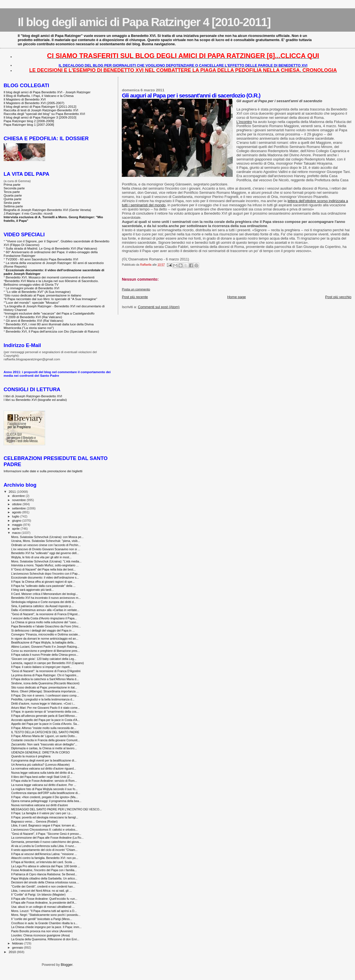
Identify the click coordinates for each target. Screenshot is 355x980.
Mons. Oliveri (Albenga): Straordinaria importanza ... (45, 691)
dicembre (19, 496)
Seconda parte (14, 188)
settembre (20, 508)
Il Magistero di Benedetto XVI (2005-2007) (34, 103)
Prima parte (12, 184)
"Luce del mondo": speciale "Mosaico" (32, 302)
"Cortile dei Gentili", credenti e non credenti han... (43, 886)
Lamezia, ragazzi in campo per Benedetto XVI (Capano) (47, 663)
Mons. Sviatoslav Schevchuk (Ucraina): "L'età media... (46, 561)
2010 (13, 952)
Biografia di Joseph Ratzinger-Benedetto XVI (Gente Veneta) (47, 210)
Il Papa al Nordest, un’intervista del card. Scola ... (43, 862)
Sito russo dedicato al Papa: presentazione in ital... (44, 687)
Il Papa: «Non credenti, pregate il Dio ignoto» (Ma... (45, 797)
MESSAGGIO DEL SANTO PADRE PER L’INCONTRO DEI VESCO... (56, 809)
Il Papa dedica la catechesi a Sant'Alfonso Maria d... (45, 679)
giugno (17, 521)
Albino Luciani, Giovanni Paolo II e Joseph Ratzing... (45, 647)
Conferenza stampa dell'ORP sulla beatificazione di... (46, 793)
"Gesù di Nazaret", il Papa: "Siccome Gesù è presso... (46, 834)
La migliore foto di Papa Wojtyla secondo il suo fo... (44, 789)
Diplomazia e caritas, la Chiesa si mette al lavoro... (44, 748)
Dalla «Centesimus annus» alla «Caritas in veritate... (45, 610)
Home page (236, 297)
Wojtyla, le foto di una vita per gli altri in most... (41, 557)
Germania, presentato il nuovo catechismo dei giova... (46, 842)
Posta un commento (136, 289)
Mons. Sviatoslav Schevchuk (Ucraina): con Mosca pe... (47, 537)
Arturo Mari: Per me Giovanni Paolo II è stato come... (45, 708)
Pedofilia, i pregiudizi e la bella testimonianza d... (43, 699)
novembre (20, 500)
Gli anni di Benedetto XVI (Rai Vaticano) (35, 321)
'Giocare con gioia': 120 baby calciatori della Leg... (44, 659)
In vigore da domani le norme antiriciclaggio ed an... (45, 639)
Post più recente (135, 297)
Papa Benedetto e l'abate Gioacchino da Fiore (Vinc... (46, 626)
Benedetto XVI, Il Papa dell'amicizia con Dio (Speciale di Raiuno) (52, 331)
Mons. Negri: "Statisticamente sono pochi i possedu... (46, 915)
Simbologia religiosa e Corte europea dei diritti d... (44, 602)
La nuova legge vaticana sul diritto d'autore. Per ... (44, 785)
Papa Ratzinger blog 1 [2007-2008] (29, 125)
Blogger (67, 965)
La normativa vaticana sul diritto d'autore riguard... (44, 768)
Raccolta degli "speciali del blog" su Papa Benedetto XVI (44, 114)
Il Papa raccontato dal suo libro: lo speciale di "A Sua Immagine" (51, 299)
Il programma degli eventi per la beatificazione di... (44, 760)
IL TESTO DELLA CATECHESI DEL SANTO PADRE (45, 732)
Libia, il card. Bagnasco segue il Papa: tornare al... (44, 825)
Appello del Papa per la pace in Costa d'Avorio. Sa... (45, 724)
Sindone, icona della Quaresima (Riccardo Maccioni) (45, 683)
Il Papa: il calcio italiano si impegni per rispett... (41, 667)
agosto (17, 512)
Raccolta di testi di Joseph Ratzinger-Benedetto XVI (41, 110)
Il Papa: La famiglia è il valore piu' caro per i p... (42, 813)
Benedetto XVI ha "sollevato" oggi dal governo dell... (45, 553)
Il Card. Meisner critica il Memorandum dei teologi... (45, 594)
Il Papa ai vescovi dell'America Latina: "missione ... (44, 854)
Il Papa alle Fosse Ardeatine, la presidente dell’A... (44, 903)
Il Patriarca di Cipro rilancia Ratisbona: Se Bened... (44, 874)
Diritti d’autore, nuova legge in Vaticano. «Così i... (43, 703)
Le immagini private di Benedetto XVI (33, 288)
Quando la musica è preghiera (31, 756)
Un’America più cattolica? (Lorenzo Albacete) (40, 765)
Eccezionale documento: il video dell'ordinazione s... (45, 577)
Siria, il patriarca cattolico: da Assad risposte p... (42, 606)
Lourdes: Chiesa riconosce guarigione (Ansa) (40, 935)
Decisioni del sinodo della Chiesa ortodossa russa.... (45, 882)
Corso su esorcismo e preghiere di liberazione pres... (45, 651)
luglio (16, 516)
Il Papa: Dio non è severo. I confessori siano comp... (45, 695)
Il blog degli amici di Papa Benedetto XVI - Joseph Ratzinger (47, 92)
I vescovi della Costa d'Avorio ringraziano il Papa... (44, 618)
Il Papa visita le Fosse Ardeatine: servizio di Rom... (44, 781)
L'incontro (244, 122)
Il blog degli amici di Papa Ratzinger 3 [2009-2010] (40, 117)
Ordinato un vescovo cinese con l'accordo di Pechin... (46, 545)
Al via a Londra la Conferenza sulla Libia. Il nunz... (44, 846)
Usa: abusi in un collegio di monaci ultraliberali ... (43, 907)
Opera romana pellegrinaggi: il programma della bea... (46, 801)
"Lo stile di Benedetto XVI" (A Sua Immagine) (38, 292)
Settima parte (13, 206)
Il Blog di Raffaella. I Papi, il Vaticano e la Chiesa (39, 96)
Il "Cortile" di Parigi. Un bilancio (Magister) (38, 894)
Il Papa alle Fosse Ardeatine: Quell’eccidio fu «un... (44, 899)
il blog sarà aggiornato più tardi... (32, 590)
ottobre (17, 504)
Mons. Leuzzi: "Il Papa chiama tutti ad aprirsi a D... (44, 911)
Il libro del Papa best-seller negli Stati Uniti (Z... (42, 777)
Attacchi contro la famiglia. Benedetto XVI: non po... (45, 858)
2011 (13, 492)
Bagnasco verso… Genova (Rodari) (34, 821)
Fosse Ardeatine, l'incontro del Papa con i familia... (44, 870)
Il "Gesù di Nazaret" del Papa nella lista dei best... (43, 569)
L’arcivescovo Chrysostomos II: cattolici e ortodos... (44, 830)
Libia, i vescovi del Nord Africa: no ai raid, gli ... (41, 891)
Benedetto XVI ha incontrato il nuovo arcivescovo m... (46, 598)
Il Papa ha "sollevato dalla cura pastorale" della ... (43, 586)
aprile (16, 529)
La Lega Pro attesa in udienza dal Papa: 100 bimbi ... (46, 866)
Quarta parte (13, 195)
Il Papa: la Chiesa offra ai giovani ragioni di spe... (43, 582)
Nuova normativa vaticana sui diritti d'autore (40, 805)
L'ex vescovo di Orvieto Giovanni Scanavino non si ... (46, 549)
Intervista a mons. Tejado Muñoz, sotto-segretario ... (45, 565)
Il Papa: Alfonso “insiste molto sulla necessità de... (44, 728)
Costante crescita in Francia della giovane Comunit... (45, 740)
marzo (17, 533)
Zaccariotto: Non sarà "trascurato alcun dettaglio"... (44, 744)
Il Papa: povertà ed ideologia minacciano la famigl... (45, 817)
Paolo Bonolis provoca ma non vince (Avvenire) (42, 931)
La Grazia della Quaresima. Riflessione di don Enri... (45, 939)
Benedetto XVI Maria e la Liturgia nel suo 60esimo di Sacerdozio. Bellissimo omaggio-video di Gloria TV (51, 283)
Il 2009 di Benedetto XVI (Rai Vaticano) (34, 317)
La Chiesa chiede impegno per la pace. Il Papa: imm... (46, 927)
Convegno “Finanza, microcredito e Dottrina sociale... (46, 634)
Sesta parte (12, 203)
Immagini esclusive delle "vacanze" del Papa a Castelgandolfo (50, 313)
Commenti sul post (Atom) (159, 307)
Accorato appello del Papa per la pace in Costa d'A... (45, 720)
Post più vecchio (338, 297)
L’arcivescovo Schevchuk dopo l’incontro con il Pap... (45, 574)
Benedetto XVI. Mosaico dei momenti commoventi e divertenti (50, 277)
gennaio (18, 948)
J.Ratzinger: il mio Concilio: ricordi (28, 213)
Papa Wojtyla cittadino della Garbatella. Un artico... (44, 878)
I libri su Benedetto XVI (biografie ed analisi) (35, 400)
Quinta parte (13, 199)
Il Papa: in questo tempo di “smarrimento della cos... (45, 712)
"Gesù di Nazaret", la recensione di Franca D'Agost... (45, 614)
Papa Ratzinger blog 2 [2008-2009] (29, 121)
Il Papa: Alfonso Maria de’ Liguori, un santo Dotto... (44, 736)
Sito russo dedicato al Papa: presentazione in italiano (43, 295)
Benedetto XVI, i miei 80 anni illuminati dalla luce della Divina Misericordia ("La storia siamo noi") (49, 326)
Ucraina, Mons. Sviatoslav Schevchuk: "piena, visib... (45, 541)
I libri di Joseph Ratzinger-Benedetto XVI (33, 396)
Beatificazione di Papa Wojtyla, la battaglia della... (43, 642)
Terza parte (12, 192)
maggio (18, 525)
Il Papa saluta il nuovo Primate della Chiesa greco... (45, 655)
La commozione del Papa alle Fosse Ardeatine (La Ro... (47, 838)
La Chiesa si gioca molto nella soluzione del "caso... (45, 622)
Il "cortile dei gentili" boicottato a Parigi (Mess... (42, 919)
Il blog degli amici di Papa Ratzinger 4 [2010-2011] (144, 22)
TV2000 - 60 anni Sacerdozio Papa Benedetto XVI (42, 259)
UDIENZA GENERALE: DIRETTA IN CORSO (40, 752)
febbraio (18, 943)
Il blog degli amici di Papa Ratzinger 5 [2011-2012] (40, 106)
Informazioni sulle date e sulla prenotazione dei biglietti (43, 471)
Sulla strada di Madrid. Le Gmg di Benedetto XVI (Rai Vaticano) (51, 248)
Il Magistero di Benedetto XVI (25, 99)
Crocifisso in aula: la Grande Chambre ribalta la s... (44, 923)
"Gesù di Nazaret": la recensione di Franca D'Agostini (46, 671)
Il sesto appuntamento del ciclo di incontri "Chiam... (44, 850)
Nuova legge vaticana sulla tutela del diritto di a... (43, 773)
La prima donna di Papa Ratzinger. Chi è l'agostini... (45, 675)
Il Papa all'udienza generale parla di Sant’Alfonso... (44, 716)
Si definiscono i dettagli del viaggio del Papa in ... (43, 630)
